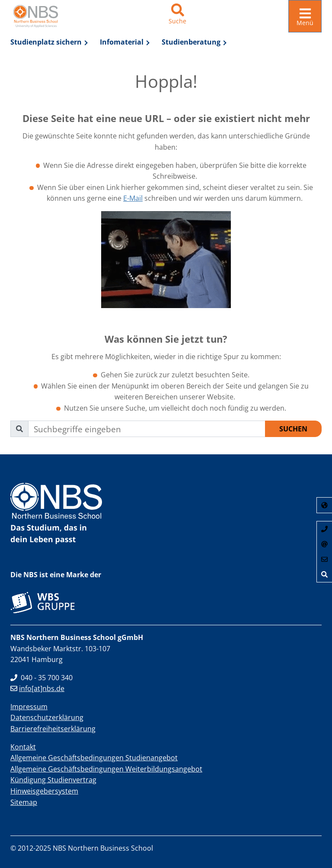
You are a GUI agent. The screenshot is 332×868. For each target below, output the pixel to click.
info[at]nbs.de (37, 688)
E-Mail (133, 198)
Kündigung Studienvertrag (53, 780)
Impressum (29, 707)
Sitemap (24, 802)
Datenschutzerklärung (47, 717)
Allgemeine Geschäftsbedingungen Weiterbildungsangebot (106, 769)
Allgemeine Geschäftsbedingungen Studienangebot (94, 758)
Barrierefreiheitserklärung (53, 729)
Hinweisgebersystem (44, 791)
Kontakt (23, 747)
